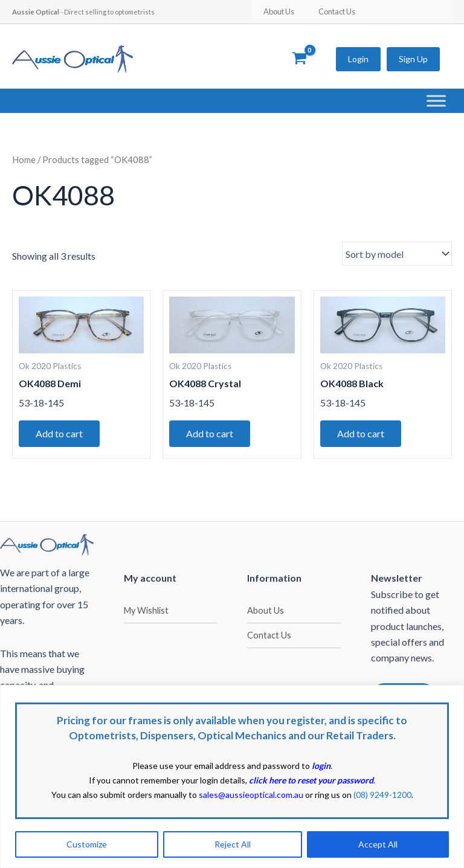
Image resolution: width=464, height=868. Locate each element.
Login (358, 59)
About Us (279, 11)
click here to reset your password (311, 780)
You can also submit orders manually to (177, 795)
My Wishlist (146, 610)
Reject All (233, 844)
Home (24, 159)
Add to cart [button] (59, 433)
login (321, 766)
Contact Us (337, 11)
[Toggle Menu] (436, 101)
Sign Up (413, 59)
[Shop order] (397, 254)
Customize (87, 844)
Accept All (378, 844)
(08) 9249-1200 (382, 795)
